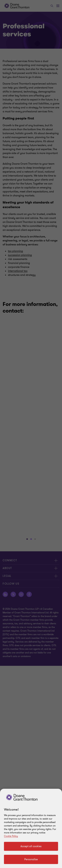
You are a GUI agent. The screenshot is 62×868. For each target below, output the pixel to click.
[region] (31, 828)
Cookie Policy (11, 836)
